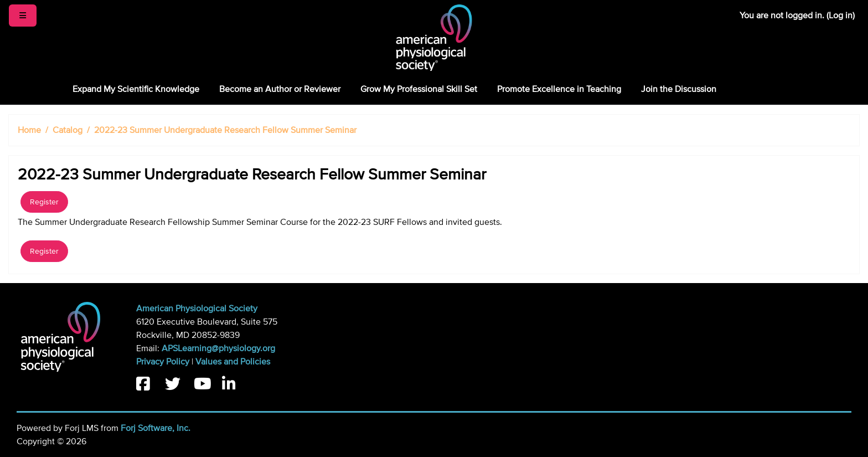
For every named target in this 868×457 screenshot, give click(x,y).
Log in (841, 16)
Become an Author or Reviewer (280, 89)
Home (29, 130)
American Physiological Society (197, 309)
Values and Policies (233, 362)
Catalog (68, 130)
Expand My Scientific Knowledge (136, 89)
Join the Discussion (679, 89)
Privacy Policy (163, 362)
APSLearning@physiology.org (218, 348)
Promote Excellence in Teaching (559, 89)
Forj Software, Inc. (156, 428)
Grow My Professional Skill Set (419, 89)
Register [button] (44, 202)
